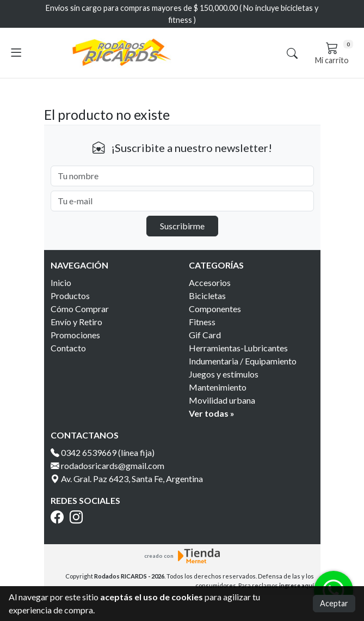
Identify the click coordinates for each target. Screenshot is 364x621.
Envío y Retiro (76, 322)
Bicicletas (207, 296)
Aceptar (334, 603)
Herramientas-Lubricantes (238, 348)
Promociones (75, 335)
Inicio (61, 282)
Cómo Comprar (80, 309)
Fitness (202, 322)
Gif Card (205, 335)
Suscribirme (182, 226)
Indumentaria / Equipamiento (243, 361)
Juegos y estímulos (224, 374)
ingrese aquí (297, 585)
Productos (70, 296)
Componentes (215, 309)
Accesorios (210, 282)
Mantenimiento (218, 387)
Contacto (68, 348)
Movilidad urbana (222, 400)
